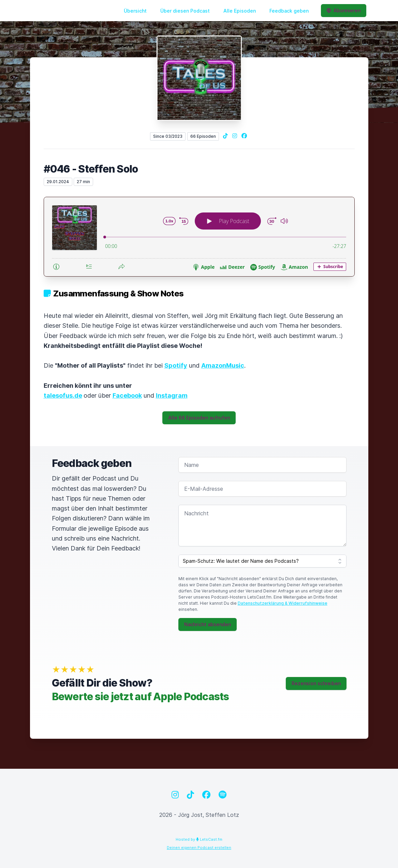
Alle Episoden (240, 11)
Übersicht (135, 11)
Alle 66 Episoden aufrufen (199, 418)
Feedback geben (289, 11)
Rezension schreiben (316, 683)
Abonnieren (344, 10)
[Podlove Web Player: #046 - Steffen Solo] (199, 237)
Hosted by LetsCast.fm (199, 839)
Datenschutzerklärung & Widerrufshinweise (283, 603)
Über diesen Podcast (185, 11)
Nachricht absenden (208, 624)
